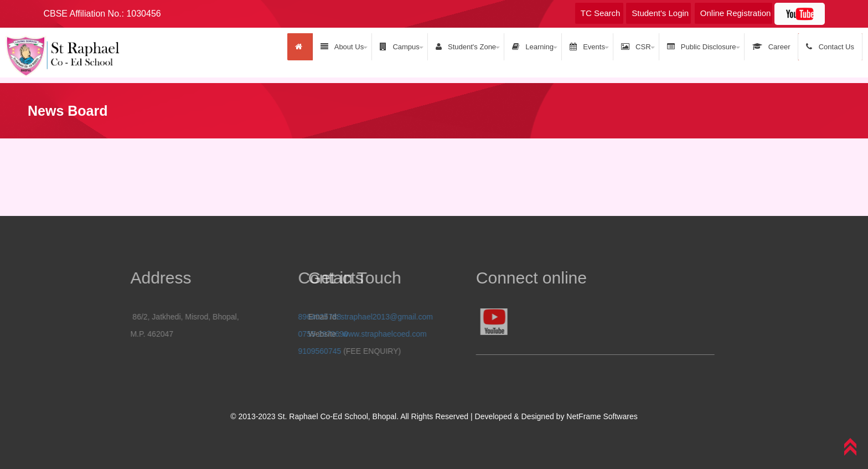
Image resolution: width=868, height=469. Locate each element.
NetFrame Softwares (602, 416)
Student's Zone (466, 47)
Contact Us (830, 47)
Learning (533, 47)
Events (587, 47)
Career (771, 47)
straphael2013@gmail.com (351, 317)
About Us (342, 47)
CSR (636, 47)
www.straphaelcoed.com (349, 334)
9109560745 (344, 351)
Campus (400, 47)
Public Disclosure (702, 47)
